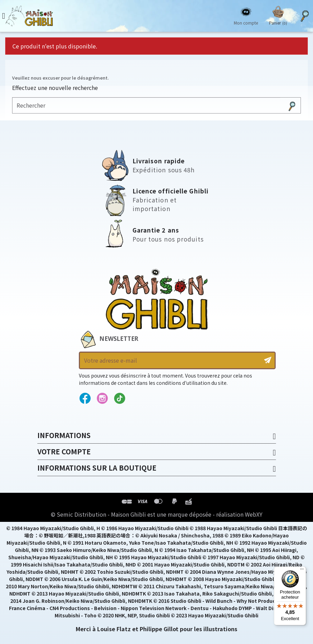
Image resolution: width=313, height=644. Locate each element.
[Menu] (302, 571)
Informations (64, 435)
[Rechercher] (146, 105)
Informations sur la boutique (97, 468)
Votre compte (64, 451)
